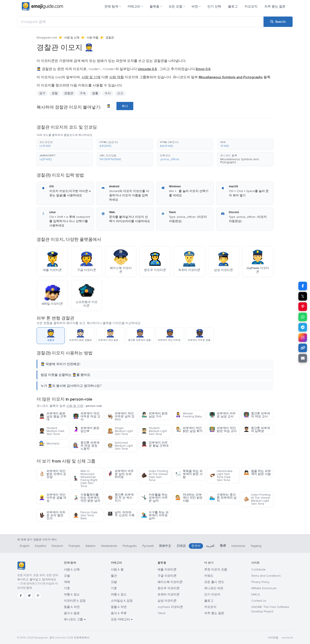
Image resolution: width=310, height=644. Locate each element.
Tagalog (256, 546)
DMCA (256, 594)
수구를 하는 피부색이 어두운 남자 (155, 515)
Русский (148, 546)
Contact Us (259, 601)
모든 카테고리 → (122, 619)
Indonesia (238, 546)
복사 (125, 106)
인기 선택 (214, 6)
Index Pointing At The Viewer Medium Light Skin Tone (257, 499)
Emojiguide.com (47, 38)
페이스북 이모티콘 (170, 582)
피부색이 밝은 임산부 (86, 430)
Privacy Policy (260, 582)
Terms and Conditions (266, 576)
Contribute (258, 569)
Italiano (91, 546)
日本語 (181, 546)
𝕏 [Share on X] (303, 296)
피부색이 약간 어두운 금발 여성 (53, 498)
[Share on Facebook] (303, 286)
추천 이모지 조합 (216, 569)
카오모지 (251, 6)
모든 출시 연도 (214, 582)
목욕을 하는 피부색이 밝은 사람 (189, 474)
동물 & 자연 (72, 607)
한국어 (196, 546)
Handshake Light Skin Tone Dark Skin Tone (221, 476)
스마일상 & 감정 (122, 601)
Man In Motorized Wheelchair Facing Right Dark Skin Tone (85, 479)
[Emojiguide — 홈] (21, 566)
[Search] (278, 22)
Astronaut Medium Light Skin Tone (120, 446)
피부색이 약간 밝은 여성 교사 (223, 430)
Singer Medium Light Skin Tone (120, 431)
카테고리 (135, 6)
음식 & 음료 (72, 613)
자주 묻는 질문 (275, 6)
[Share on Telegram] (303, 327)
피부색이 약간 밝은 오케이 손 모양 (53, 474)
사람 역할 (92, 38)
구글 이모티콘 (167, 576)
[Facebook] (21, 596)
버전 (196, 6)
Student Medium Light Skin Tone (154, 431)
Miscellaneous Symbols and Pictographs (239, 161)
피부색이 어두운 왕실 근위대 (155, 444)
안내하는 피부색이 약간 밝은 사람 (189, 498)
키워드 (209, 576)
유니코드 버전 (214, 588)
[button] (65, 144)
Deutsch (57, 546)
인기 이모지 (212, 594)
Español (41, 546)
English (25, 546)
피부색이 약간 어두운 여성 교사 (87, 416)
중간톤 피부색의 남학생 (257, 430)
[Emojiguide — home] (42, 6)
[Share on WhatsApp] (303, 317)
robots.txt (287, 638)
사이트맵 (273, 638)
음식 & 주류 (119, 613)
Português (130, 546)
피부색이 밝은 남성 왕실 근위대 (53, 416)
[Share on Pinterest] (303, 307)
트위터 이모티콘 (169, 594)
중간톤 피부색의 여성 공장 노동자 (86, 446)
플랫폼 (156, 6)
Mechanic (49, 443)
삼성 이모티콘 (167, 601)
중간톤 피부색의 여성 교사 (257, 415)
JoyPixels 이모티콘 (170, 607)
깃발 (67, 576)
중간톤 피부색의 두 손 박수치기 (120, 498)
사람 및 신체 (72, 38)
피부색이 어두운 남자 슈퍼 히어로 (120, 474)
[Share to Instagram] (303, 338)
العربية (210, 546)
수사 (108, 93)
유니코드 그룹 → (75, 619)
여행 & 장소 (72, 594)
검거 (42, 93)
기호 (67, 588)
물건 (114, 576)
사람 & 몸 (117, 569)
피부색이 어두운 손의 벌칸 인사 (52, 515)
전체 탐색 (112, 6)
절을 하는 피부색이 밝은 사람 (257, 473)
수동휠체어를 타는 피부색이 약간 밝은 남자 (87, 498)
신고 (120, 93)
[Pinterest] (38, 596)
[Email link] (303, 358)
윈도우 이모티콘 (169, 588)
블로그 (233, 6)
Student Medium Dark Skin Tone (52, 431)
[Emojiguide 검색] (140, 22)
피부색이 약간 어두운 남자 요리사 (121, 416)
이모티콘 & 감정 (75, 601)
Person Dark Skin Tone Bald (85, 515)
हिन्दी (223, 546)
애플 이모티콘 (167, 569)
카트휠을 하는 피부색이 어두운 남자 (154, 498)
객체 (67, 582)
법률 (95, 93)
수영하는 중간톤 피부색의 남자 (223, 498)
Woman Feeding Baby (189, 415)
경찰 (55, 93)
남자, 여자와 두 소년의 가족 (121, 514)
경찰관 (69, 93)
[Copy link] (303, 348)
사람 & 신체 (72, 569)
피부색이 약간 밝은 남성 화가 (189, 430)
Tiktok (162, 613)
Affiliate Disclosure (264, 588)
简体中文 (165, 546)
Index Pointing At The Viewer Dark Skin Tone (155, 476)
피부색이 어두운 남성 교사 (222, 415)
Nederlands (109, 546)
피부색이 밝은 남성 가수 (154, 415)
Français (74, 546)
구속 (83, 93)
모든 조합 (177, 6)
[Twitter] (29, 596)
